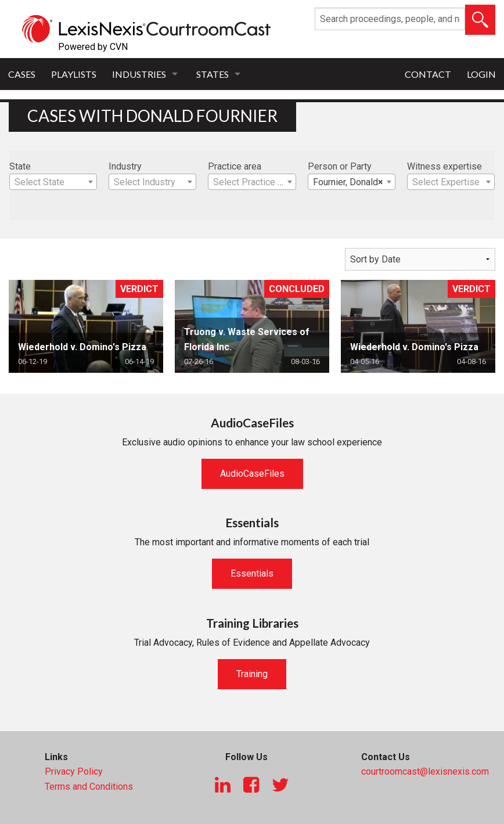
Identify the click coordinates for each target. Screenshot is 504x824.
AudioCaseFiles (252, 474)
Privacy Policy (74, 771)
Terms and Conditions (89, 787)
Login (481, 74)
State (20, 166)
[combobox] (53, 182)
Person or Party (340, 166)
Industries (139, 74)
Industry (125, 166)
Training (252, 674)
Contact (428, 74)
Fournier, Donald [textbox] (348, 182)
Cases (22, 74)
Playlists (74, 74)
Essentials (252, 573)
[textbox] (53, 182)
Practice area (235, 166)
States (213, 74)
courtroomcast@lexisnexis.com (425, 771)
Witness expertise (444, 166)
